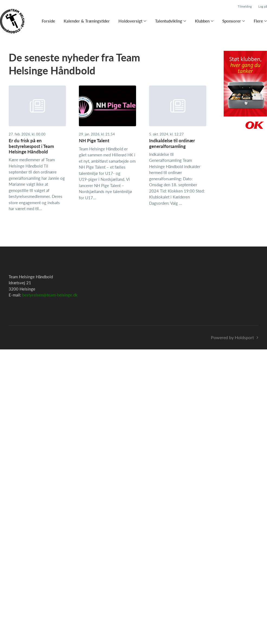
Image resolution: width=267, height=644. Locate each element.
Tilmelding (245, 6)
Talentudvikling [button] (169, 21)
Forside (48, 21)
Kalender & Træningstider (87, 21)
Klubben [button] (202, 21)
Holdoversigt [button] (130, 21)
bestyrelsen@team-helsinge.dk (50, 295)
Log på (263, 6)
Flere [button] (258, 21)
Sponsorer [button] (232, 21)
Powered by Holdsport (232, 337)
